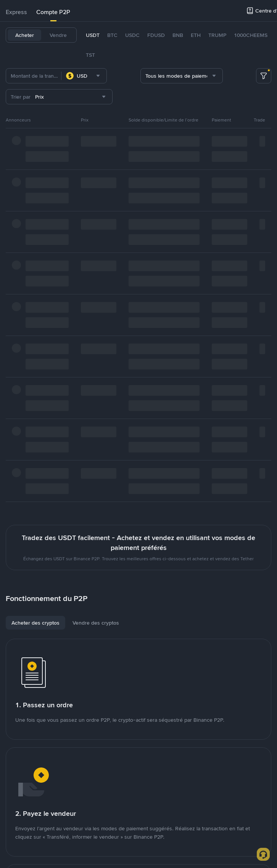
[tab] (16, 12)
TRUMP (217, 35)
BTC (112, 35)
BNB (178, 35)
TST (90, 55)
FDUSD (156, 35)
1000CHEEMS (251, 35)
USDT (93, 35)
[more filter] (264, 76)
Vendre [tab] (58, 35)
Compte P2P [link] (53, 12)
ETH (196, 35)
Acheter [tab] (25, 35)
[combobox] (84, 76)
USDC (132, 35)
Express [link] (16, 12)
